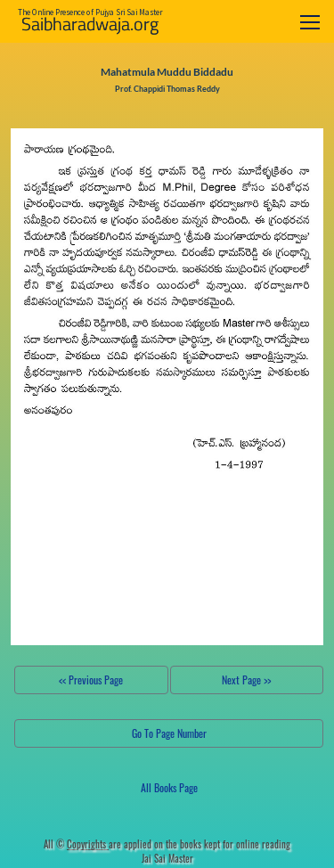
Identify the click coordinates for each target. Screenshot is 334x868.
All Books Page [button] (169, 787)
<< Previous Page (91, 680)
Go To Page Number (169, 733)
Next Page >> (246, 680)
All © (76, 844)
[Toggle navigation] (310, 22)
